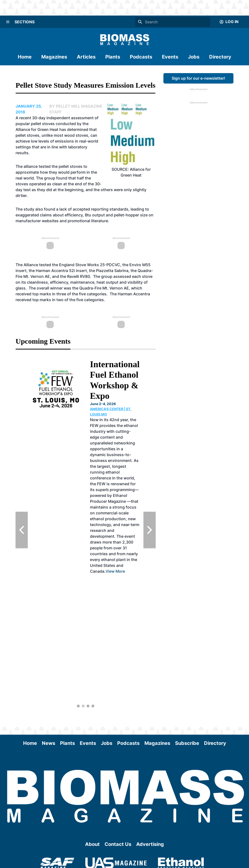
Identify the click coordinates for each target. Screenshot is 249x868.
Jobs (194, 57)
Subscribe (187, 743)
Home (25, 57)
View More (115, 571)
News (49, 743)
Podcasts (141, 57)
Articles (86, 57)
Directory (220, 57)
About (92, 844)
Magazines (54, 57)
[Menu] (8, 22)
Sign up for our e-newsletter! (198, 78)
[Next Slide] (150, 530)
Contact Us (118, 844)
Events (170, 57)
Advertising (150, 844)
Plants (113, 57)
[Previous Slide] (22, 530)
